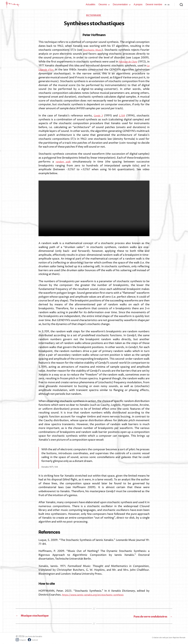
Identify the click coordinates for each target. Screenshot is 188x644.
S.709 (122, 124)
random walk (64, 170)
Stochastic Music (92, 54)
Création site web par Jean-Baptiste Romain (169, 642)
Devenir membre (154, 6)
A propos (138, 6)
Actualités (90, 6)
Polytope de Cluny (129, 66)
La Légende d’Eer (50, 74)
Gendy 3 (98, 124)
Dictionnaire (94, 20)
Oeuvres (103, 6)
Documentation (120, 6)
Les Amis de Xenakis (36, 640)
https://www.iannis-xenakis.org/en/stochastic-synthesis (98, 603)
